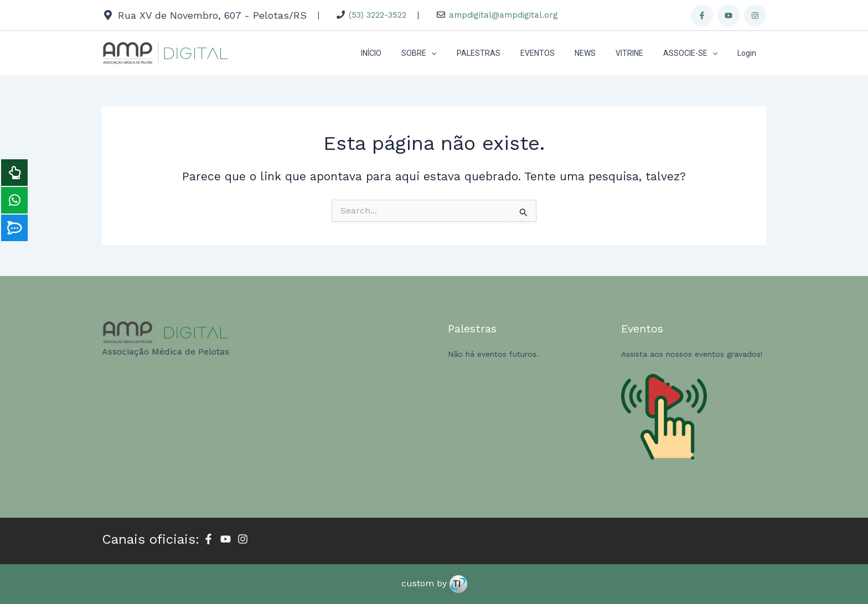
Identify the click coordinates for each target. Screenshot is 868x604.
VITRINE (640, 53)
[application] (460, 53)
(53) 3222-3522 (378, 15)
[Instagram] (755, 15)
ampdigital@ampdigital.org (503, 15)
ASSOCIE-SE (697, 53)
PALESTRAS (503, 53)
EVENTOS (557, 53)
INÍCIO (404, 53)
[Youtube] (728, 15)
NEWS (601, 53)
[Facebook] (702, 15)
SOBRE (448, 53)
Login (749, 53)
